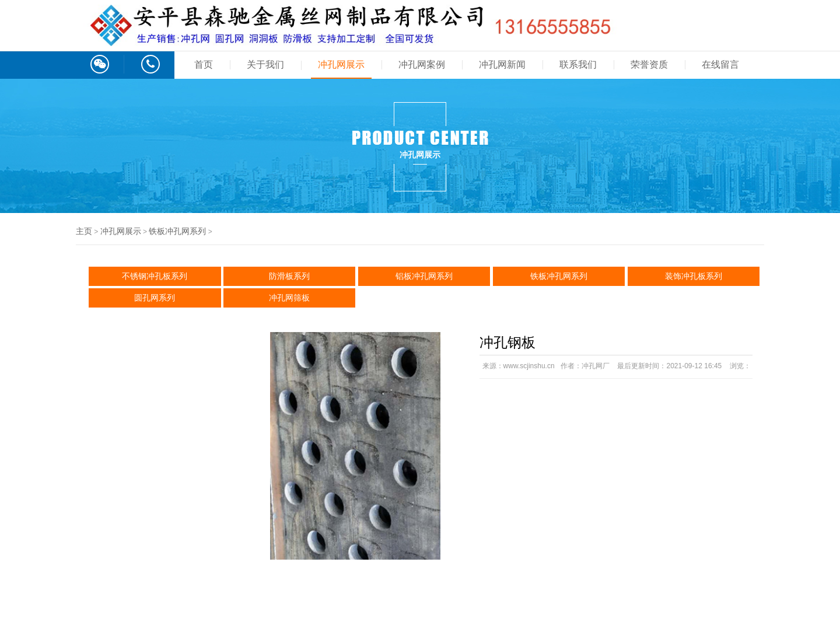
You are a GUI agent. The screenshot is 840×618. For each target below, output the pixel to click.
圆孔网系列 (155, 298)
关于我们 (265, 64)
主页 (84, 231)
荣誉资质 (649, 64)
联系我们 (578, 64)
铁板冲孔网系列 (177, 231)
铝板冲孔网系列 (424, 276)
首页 (204, 64)
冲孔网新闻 (502, 64)
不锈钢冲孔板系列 (155, 276)
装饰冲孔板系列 (694, 276)
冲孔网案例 (422, 64)
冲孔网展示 (341, 64)
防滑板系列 (289, 276)
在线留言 (720, 64)
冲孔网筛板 (289, 298)
